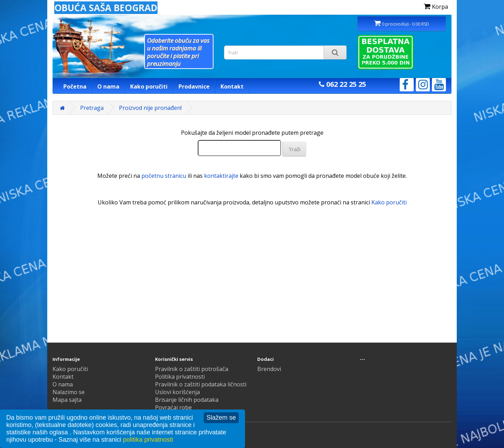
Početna (75, 86)
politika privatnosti (148, 440)
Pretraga (92, 108)
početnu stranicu (164, 176)
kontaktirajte (221, 176)
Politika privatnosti (180, 377)
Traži (294, 149)
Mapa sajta (67, 400)
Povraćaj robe (173, 407)
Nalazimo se (69, 392)
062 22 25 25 (342, 84)
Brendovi (269, 369)
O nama (108, 86)
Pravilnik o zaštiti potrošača (192, 369)
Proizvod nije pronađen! (150, 108)
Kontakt (232, 86)
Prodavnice (194, 86)
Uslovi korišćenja (177, 392)
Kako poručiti (149, 86)
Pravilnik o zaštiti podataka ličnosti (201, 384)
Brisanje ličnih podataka (187, 400)
